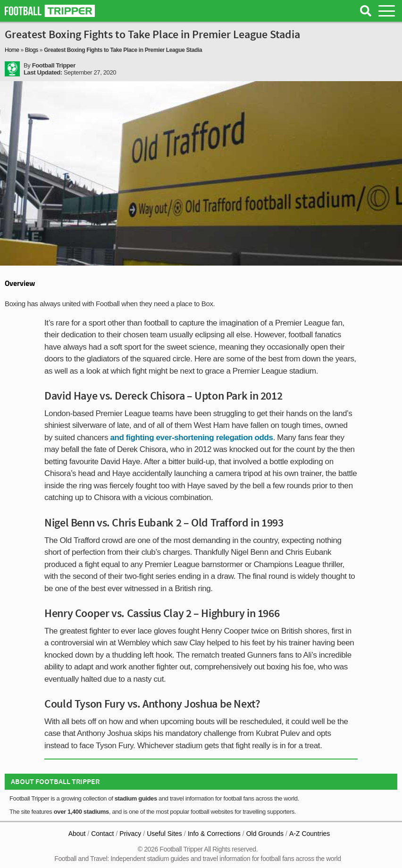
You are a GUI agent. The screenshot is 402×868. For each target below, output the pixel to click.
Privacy (130, 834)
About (77, 834)
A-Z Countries (310, 834)
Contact (102, 834)
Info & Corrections (214, 834)
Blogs (32, 50)
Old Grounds (265, 834)
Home (12, 50)
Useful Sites (164, 834)
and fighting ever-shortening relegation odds (191, 438)
